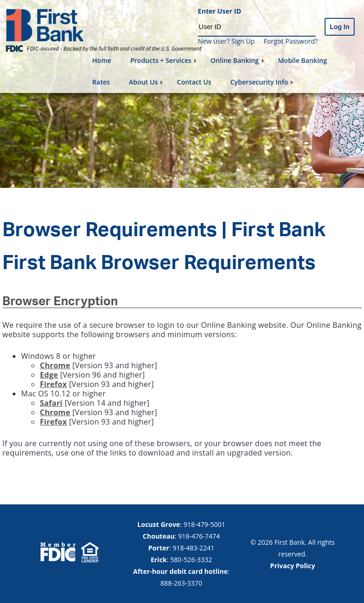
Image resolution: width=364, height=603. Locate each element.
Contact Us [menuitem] (194, 82)
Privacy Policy (293, 566)
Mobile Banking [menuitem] (302, 60)
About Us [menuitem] (147, 82)
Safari (51, 403)
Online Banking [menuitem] (238, 60)
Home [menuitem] (102, 60)
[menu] (224, 71)
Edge (49, 375)
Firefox (53, 384)
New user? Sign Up (226, 41)
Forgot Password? (291, 41)
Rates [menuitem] (101, 82)
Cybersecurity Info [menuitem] (263, 82)
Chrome (55, 365)
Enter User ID (220, 12)
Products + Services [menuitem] (164, 60)
